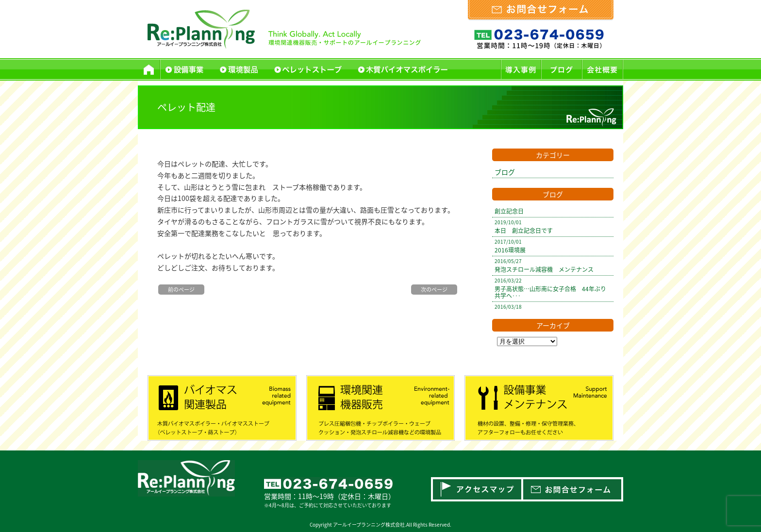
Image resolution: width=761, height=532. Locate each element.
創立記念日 (509, 211)
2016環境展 (510, 250)
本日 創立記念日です (524, 231)
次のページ (434, 290)
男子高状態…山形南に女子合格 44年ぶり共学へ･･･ (550, 292)
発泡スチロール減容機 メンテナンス (544, 269)
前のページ (181, 290)
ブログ (505, 172)
